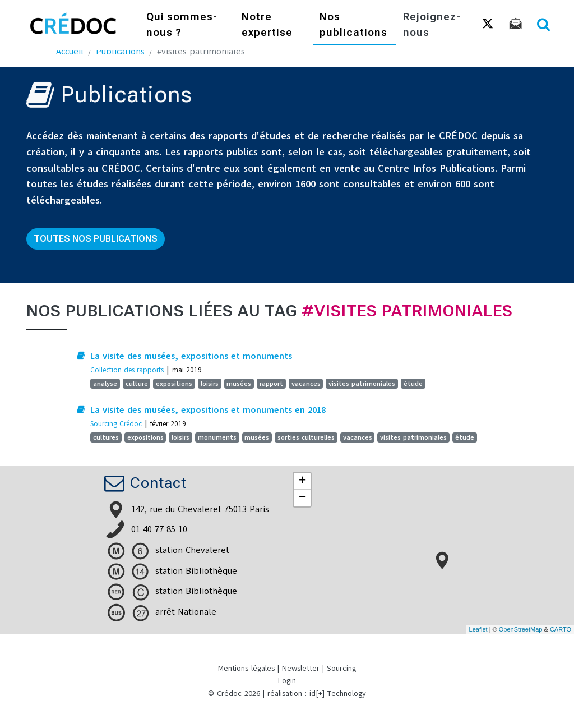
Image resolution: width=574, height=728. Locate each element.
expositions (174, 384)
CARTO (561, 629)
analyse (105, 384)
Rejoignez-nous (432, 26)
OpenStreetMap (521, 629)
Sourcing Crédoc (116, 424)
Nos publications (353, 26)
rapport (271, 384)
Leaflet (478, 629)
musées (239, 384)
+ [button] (302, 481)
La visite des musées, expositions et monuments (191, 356)
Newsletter (301, 668)
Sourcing (341, 668)
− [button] (302, 498)
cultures (106, 437)
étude (413, 384)
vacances (306, 384)
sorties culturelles (306, 437)
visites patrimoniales (362, 384)
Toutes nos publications (96, 239)
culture (137, 384)
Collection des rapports (127, 370)
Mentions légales (246, 668)
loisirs (210, 384)
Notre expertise (267, 26)
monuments (217, 437)
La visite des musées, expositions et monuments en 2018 (208, 410)
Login (287, 681)
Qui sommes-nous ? (182, 26)
